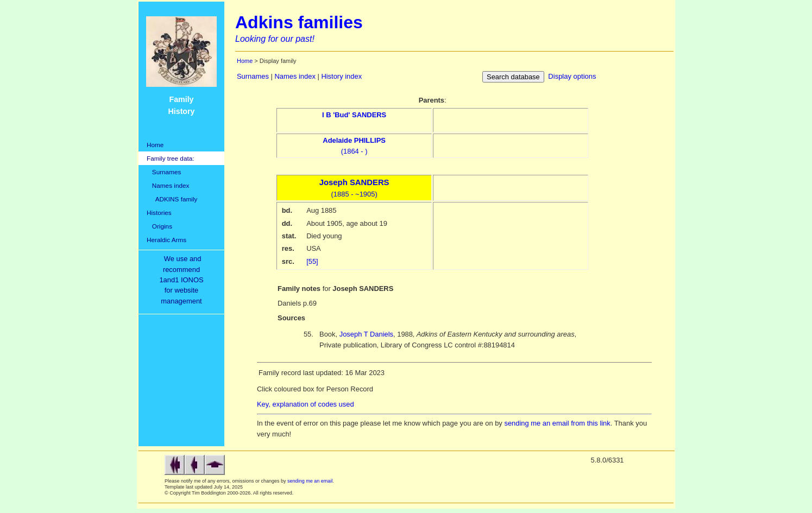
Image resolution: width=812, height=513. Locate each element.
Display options (572, 76)
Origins (159, 226)
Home (155, 145)
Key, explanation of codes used (306, 404)
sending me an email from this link (557, 423)
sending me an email (310, 481)
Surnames (164, 172)
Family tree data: (171, 158)
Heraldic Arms (166, 240)
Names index (168, 185)
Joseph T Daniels (366, 334)
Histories (159, 213)
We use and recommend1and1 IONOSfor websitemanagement (183, 280)
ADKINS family (172, 199)
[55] (312, 261)
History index (341, 76)
